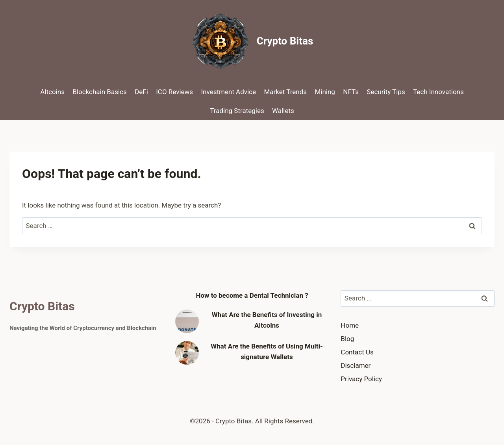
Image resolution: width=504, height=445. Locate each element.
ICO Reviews (174, 92)
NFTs (351, 92)
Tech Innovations (438, 92)
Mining (325, 92)
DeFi (141, 92)
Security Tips (386, 92)
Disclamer (356, 365)
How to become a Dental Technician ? (252, 295)
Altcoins (52, 92)
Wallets (283, 111)
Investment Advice (229, 92)
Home (350, 325)
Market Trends (285, 92)
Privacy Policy (361, 379)
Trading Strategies (237, 111)
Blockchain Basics (99, 92)
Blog (347, 339)
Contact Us (357, 352)
